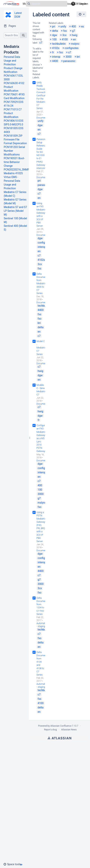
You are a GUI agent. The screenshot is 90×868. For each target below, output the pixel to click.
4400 (55, 61)
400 (74, 26)
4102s (56, 48)
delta (55, 31)
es (83, 26)
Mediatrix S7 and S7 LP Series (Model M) (15, 211)
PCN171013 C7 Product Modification (13, 113)
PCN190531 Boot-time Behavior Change (14, 162)
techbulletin (59, 44)
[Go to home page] (11, 4)
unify (63, 26)
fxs (65, 31)
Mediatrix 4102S (13, 173)
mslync (75, 44)
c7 (41, 43)
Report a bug (50, 730)
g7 (74, 31)
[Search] (47, 4)
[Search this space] (11, 35)
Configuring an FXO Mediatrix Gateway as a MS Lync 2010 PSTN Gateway (42, 438)
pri (54, 26)
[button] (14, 864)
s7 (70, 52)
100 (54, 39)
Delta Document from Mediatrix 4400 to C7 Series (42, 284)
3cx (64, 35)
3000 (68, 57)
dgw (54, 35)
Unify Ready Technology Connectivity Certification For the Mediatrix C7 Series (43, 95)
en (74, 39)
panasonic (69, 61)
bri (78, 57)
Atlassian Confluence (61, 726)
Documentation (44, 118)
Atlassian (59, 738)
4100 (65, 39)
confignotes (72, 48)
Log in (83, 4)
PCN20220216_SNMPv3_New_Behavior (27, 170)
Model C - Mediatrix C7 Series (41, 348)
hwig (75, 35)
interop (56, 57)
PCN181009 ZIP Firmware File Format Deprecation (15, 140)
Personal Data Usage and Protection (12, 61)
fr (53, 52)
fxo (61, 52)
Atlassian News (69, 730)
